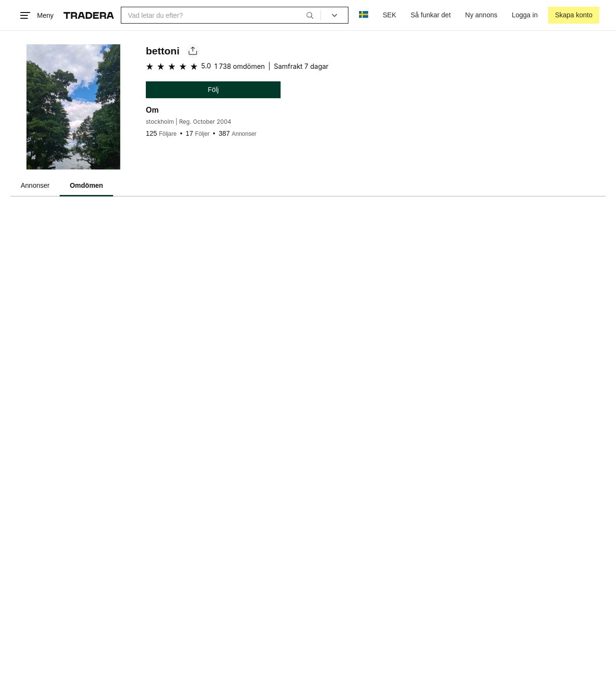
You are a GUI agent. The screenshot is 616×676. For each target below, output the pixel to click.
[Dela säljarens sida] (193, 51)
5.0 (206, 66)
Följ (213, 90)
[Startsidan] (89, 15)
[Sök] (310, 15)
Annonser (35, 185)
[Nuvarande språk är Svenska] (364, 15)
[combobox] (221, 15)
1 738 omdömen (239, 66)
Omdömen (86, 185)
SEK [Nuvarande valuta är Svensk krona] (389, 15)
